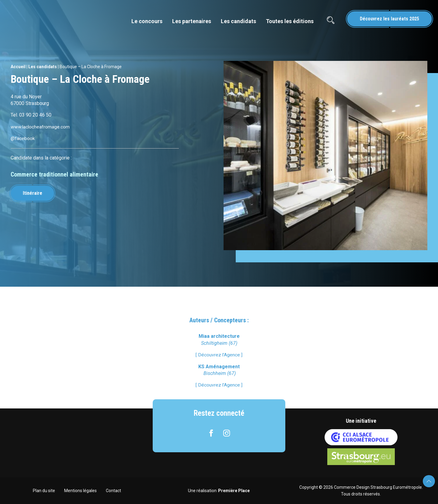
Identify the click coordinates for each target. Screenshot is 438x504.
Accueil (18, 67)
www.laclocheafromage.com (40, 127)
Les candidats (238, 21)
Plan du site (44, 490)
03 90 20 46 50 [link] (35, 115)
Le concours (147, 21)
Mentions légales (80, 490)
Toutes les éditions (290, 21)
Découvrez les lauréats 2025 (389, 19)
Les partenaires (192, 21)
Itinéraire (33, 193)
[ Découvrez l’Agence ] (219, 355)
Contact (113, 490)
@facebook (23, 138)
